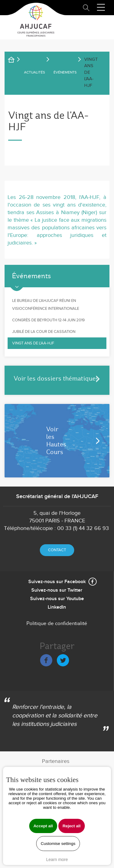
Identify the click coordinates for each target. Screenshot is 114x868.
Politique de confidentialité (57, 624)
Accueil (15, 61)
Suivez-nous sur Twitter (57, 590)
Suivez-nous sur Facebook (57, 582)
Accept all (43, 826)
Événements (65, 72)
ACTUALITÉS (35, 72)
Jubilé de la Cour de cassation (44, 332)
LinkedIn (57, 607)
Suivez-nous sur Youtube (57, 599)
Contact (57, 550)
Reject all (72, 826)
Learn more (57, 859)
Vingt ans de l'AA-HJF (33, 343)
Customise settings (58, 844)
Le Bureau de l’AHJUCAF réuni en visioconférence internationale (46, 305)
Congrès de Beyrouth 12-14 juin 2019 (48, 320)
